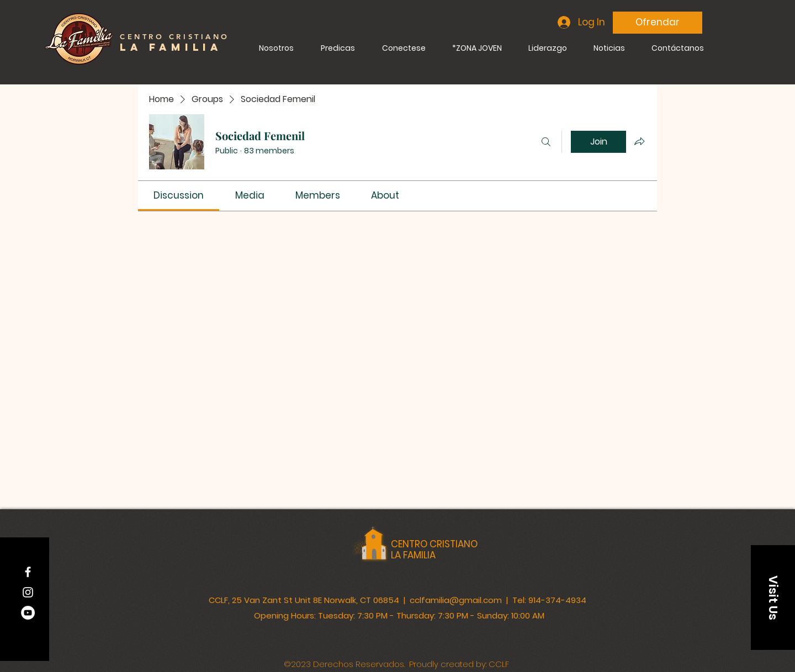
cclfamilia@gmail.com (456, 600)
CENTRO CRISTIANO (434, 544)
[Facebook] (28, 572)
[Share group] (639, 141)
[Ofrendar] (658, 23)
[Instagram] (28, 592)
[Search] (546, 142)
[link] (179, 195)
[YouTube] (28, 613)
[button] (773, 598)
